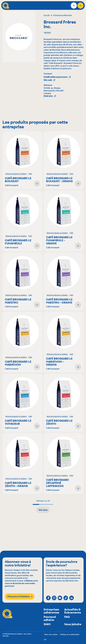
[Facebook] (48, 599)
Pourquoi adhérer (50, 621)
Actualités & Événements (73, 614)
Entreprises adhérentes (51, 614)
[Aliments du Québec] (6, 6)
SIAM (47, 627)
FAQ (67, 620)
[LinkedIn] (72, 599)
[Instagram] (54, 599)
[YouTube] (60, 599)
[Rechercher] (74, 6)
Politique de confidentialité (70, 634)
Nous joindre (73, 627)
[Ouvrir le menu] (81, 6)
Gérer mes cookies (51, 635)
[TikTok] (66, 599)
